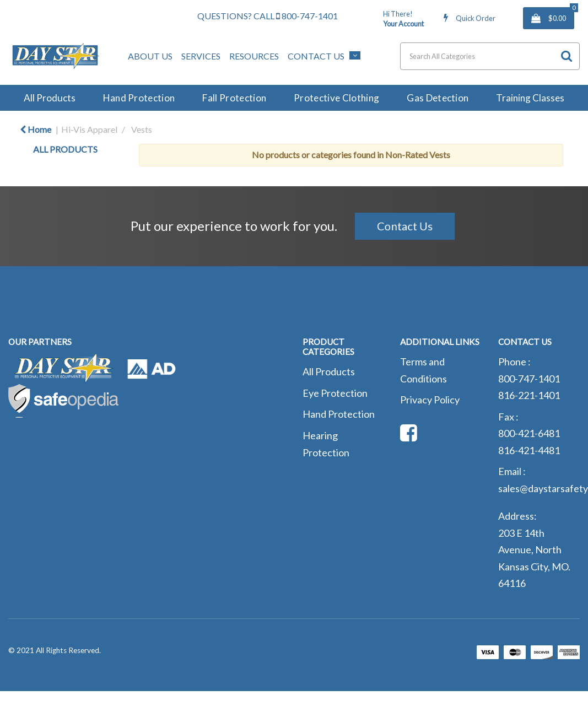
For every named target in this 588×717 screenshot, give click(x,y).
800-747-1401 (307, 16)
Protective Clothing (336, 98)
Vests (142, 129)
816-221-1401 (529, 395)
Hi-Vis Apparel (89, 129)
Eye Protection (335, 393)
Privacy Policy (430, 400)
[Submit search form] (567, 56)
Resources (254, 56)
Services (201, 56)
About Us (150, 56)
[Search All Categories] (490, 56)
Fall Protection (234, 98)
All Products (50, 98)
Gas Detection (438, 98)
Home (36, 129)
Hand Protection (139, 98)
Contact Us (316, 56)
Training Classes (530, 98)
